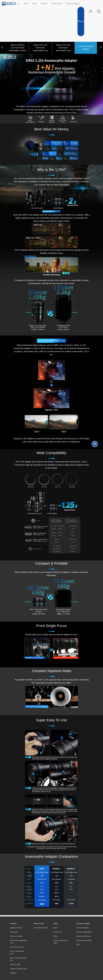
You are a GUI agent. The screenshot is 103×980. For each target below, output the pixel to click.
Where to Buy (57, 4)
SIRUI (26, 4)
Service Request (82, 928)
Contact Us (58, 932)
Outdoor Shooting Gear (19, 969)
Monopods (14, 932)
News (34, 4)
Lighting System (16, 928)
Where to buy (38, 924)
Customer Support (73, 4)
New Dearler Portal (41, 928)
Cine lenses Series (17, 947)
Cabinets (13, 973)
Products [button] (44, 4)
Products (13, 924)
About (56, 928)
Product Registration (84, 932)
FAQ (78, 945)
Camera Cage (15, 965)
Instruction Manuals (83, 936)
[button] (99, 12)
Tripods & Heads (16, 936)
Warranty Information (84, 940)
